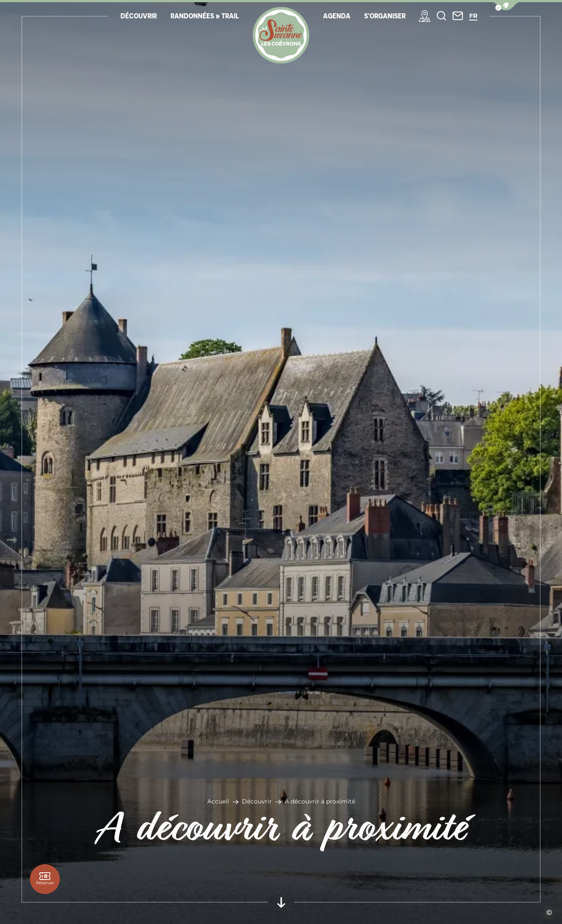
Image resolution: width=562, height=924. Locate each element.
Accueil (218, 801)
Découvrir (257, 801)
